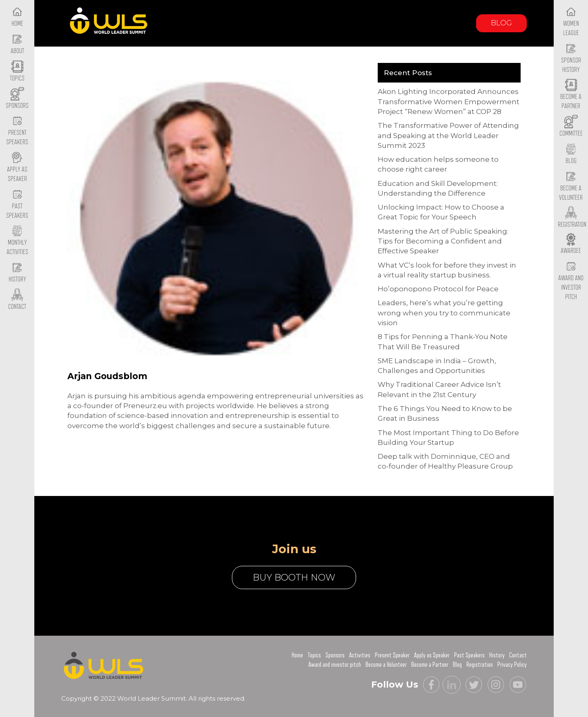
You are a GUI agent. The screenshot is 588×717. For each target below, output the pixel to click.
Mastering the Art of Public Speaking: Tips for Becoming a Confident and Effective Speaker (443, 241)
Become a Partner (571, 95)
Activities (360, 655)
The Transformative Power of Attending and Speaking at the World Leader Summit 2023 (448, 135)
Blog (501, 23)
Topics (314, 655)
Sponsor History (571, 58)
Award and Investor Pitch (571, 281)
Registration (480, 665)
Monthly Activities (17, 241)
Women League (571, 22)
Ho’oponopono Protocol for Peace (438, 289)
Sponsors (335, 655)
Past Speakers (17, 204)
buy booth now (294, 577)
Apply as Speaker (17, 168)
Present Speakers (17, 131)
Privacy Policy (512, 665)
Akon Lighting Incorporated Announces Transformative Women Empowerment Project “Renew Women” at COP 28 (449, 102)
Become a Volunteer (571, 186)
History (497, 655)
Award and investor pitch (335, 665)
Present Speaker (392, 655)
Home (297, 655)
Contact (518, 655)
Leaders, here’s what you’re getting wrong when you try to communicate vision (444, 313)
